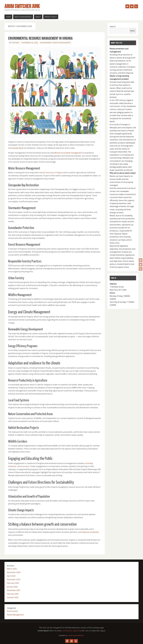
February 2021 (13, 594)
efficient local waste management (68, 153)
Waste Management (62, 43)
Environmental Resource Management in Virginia (40, 38)
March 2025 (12, 569)
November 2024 (14, 572)
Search (113, 26)
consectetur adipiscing (71, 631)
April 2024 (11, 576)
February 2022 (13, 583)
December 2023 (14, 579)
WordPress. (80, 636)
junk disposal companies (88, 532)
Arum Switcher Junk (22, 6)
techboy (16, 43)
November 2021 (14, 590)
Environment (46, 43)
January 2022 (12, 587)
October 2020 (13, 597)
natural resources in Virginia (51, 173)
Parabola (71, 636)
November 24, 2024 (30, 43)
